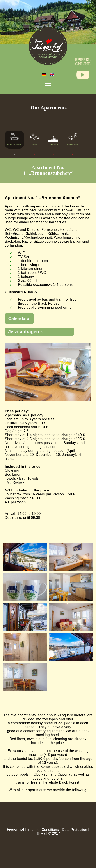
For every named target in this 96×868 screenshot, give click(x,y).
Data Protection (74, 829)
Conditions (50, 829)
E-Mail (42, 834)
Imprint (33, 829)
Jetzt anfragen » (26, 332)
